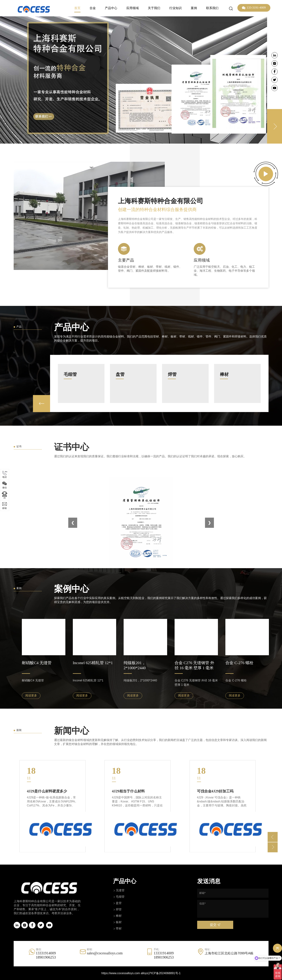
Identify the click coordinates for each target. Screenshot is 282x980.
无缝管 (120, 890)
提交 (215, 925)
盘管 (119, 903)
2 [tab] (141, 129)
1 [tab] (136, 129)
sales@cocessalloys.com (105, 953)
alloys (144, 973)
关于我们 (154, 8)
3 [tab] (147, 129)
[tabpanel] (141, 80)
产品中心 (111, 8)
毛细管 (120, 897)
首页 (77, 8)
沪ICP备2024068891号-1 (164, 973)
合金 (93, 8)
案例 (194, 8)
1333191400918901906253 (46, 955)
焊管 (119, 909)
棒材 (119, 916)
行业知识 (175, 8)
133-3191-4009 (254, 8)
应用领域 (133, 8)
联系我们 (212, 8)
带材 (119, 928)
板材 (119, 922)
